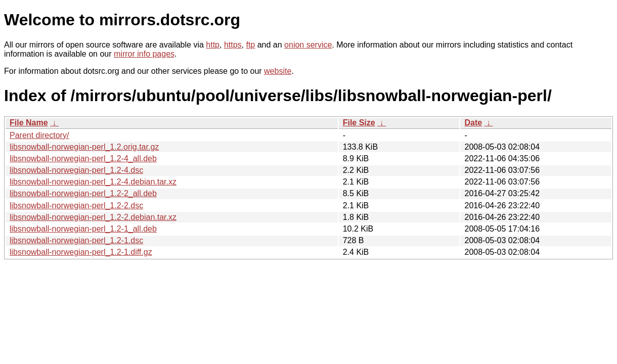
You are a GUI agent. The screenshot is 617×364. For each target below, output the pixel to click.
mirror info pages (144, 54)
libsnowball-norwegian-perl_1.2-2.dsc (76, 206)
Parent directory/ (39, 135)
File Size (359, 123)
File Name (29, 123)
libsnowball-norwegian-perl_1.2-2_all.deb (83, 193)
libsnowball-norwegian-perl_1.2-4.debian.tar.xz (93, 182)
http (213, 45)
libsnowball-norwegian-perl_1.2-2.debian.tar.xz (93, 217)
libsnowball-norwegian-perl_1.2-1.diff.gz (81, 252)
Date (473, 123)
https (233, 45)
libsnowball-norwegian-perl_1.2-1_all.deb (83, 229)
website (278, 71)
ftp (250, 45)
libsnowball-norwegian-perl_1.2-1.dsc (76, 240)
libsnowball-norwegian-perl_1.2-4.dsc (76, 170)
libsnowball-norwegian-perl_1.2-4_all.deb (83, 158)
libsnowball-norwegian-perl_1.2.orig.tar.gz (84, 147)
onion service (308, 45)
